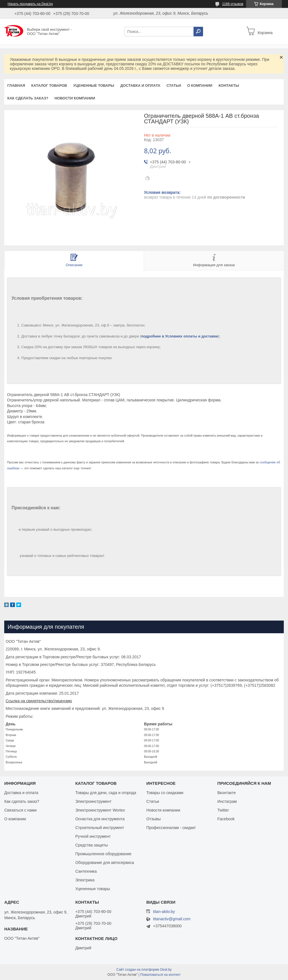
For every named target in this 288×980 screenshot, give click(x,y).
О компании (200, 85)
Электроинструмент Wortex (100, 810)
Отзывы (153, 819)
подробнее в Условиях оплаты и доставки (180, 336)
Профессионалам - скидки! (171, 828)
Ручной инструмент (93, 836)
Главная (16, 85)
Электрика (85, 880)
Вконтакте (227, 793)
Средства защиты (92, 845)
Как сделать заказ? (28, 98)
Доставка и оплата (140, 85)
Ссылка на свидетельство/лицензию (39, 701)
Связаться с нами (20, 810)
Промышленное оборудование (103, 854)
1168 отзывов (233, 4)
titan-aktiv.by (164, 912)
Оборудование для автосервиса (105, 863)
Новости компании (75, 98)
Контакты (229, 85)
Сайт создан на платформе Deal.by (144, 970)
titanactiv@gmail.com (172, 919)
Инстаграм (227, 801)
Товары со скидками (165, 793)
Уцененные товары (94, 85)
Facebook (226, 819)
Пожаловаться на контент (160, 975)
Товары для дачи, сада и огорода (106, 793)
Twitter (223, 810)
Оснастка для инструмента (100, 819)
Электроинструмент (94, 801)
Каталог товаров (49, 85)
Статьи (174, 85)
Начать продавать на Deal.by (30, 4)
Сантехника (86, 871)
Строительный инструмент (100, 828)
